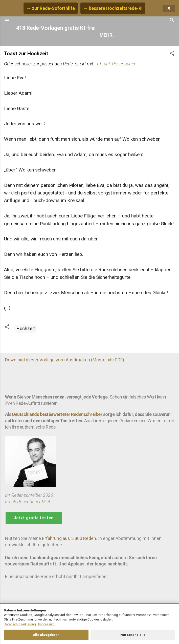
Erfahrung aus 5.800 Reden (69, 538)
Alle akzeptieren (46, 635)
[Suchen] (172, 21)
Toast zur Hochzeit (26, 54)
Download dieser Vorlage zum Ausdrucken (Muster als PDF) (65, 360)
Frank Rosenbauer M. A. (28, 502)
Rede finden (113, 35)
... (7, 308)
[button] (172, 54)
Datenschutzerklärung (20, 624)
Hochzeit (26, 328)
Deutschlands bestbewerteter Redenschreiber (57, 414)
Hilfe (142, 35)
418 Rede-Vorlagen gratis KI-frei (56, 28)
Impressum (46, 624)
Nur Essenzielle (133, 635)
